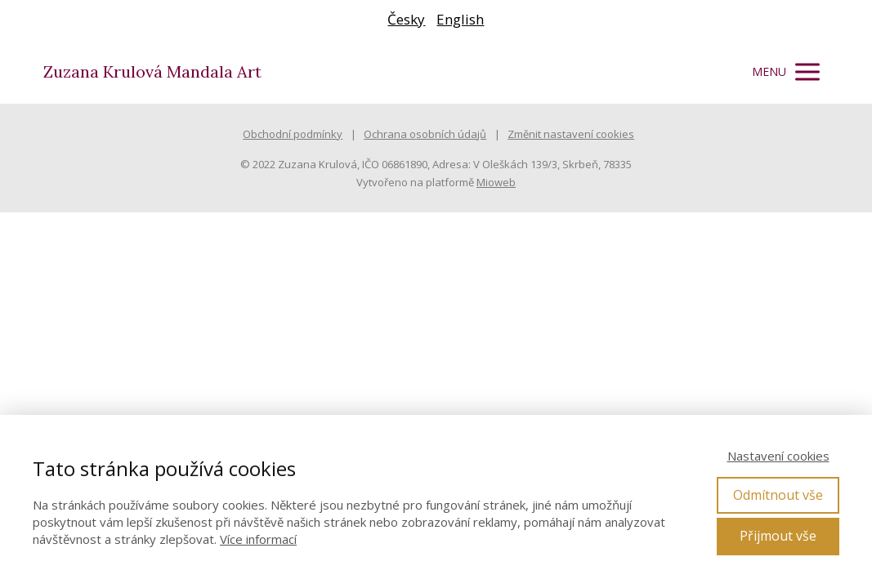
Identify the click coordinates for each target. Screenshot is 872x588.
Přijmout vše (778, 536)
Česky (406, 19)
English (460, 19)
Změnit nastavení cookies (571, 134)
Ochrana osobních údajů (425, 134)
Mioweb (496, 182)
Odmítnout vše (778, 495)
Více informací (258, 539)
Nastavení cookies (778, 456)
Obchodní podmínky (293, 134)
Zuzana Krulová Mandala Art (152, 72)
